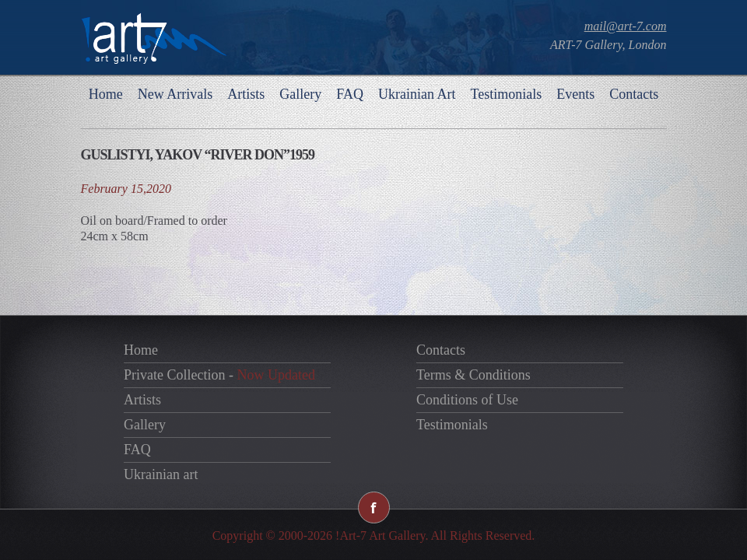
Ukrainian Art (417, 94)
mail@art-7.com (626, 26)
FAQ (350, 94)
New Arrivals (175, 94)
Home (106, 94)
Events (575, 94)
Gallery (300, 94)
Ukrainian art (161, 474)
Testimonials (506, 94)
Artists (246, 94)
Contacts (634, 94)
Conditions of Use (467, 400)
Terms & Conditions (473, 375)
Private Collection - (219, 375)
